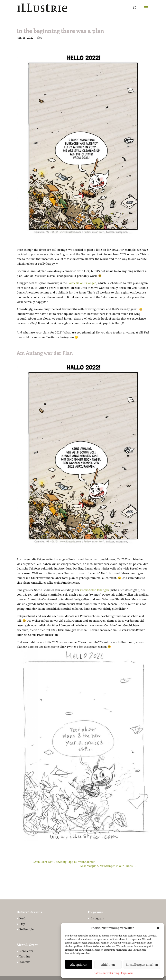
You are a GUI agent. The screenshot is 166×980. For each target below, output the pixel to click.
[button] (158, 928)
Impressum (127, 973)
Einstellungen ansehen (142, 965)
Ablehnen (108, 965)
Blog (39, 38)
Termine (25, 956)
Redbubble (26, 929)
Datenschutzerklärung (106, 973)
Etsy (22, 924)
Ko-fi (22, 918)
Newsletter (26, 951)
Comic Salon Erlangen (82, 283)
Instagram (97, 918)
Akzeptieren (79, 965)
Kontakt (25, 962)
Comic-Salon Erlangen (95, 590)
